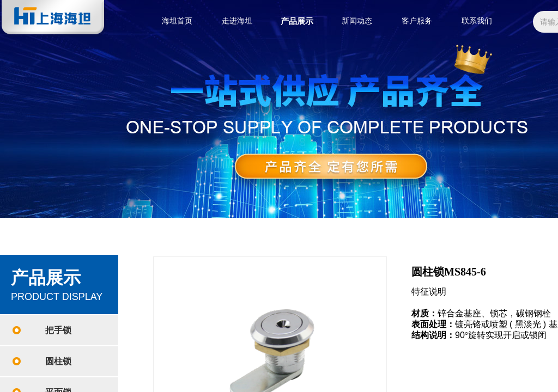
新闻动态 (357, 21)
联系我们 (477, 21)
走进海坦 (237, 21)
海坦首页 (177, 21)
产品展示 (297, 21)
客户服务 (417, 21)
